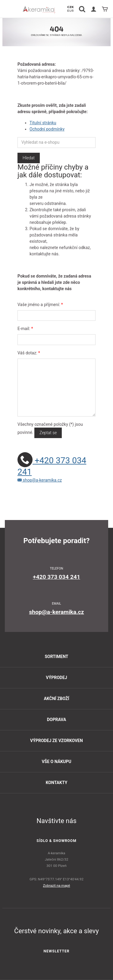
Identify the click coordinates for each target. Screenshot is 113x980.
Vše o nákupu (56, 762)
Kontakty (57, 783)
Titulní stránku (43, 123)
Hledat (29, 158)
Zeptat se (48, 433)
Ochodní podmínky (47, 129)
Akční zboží (56, 699)
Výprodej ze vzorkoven (56, 741)
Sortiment (56, 657)
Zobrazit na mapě (57, 885)
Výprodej (56, 678)
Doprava (57, 720)
